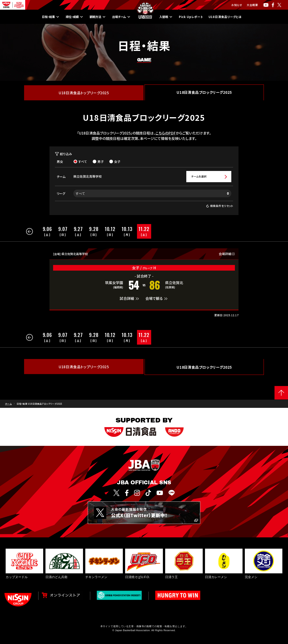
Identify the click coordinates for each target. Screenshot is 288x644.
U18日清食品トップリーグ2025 (84, 93)
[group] (47, 232)
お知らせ (237, 5)
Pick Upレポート (195, 17)
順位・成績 (66, 17)
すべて (80, 162)
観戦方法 (92, 17)
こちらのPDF (166, 133)
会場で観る (157, 299)
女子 (115, 162)
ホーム (8, 404)
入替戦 (166, 17)
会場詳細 (227, 254)
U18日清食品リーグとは (235, 17)
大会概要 (252, 5)
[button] (29, 232)
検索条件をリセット (220, 206)
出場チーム (119, 17)
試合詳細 (130, 299)
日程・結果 (39, 17)
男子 (98, 162)
